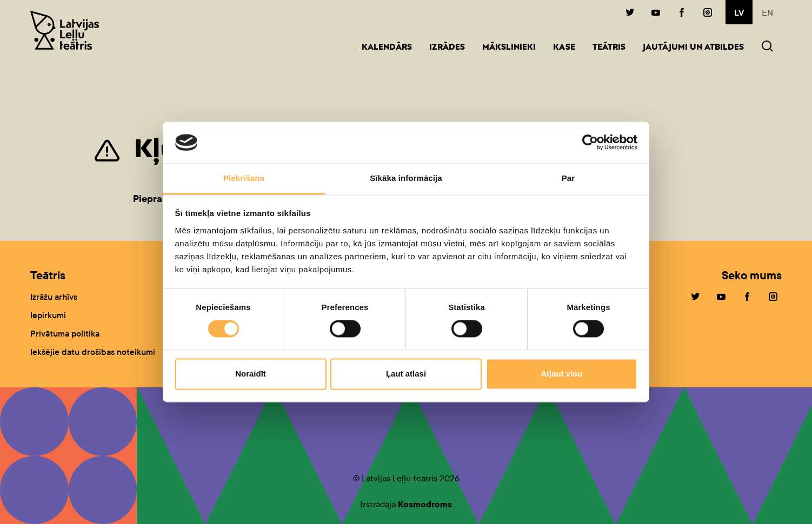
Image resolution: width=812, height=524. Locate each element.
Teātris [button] (609, 48)
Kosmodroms (425, 504)
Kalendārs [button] (387, 48)
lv (739, 13)
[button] (767, 47)
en (767, 13)
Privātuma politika (65, 334)
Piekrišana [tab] (244, 178)
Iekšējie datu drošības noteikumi (93, 352)
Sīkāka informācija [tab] (406, 178)
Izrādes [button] (447, 48)
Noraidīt (251, 374)
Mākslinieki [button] (509, 48)
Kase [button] (564, 48)
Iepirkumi (48, 315)
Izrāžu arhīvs (54, 297)
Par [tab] (568, 178)
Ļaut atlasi (406, 374)
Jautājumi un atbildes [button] (693, 48)
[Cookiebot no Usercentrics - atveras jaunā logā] (590, 143)
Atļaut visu (561, 374)
